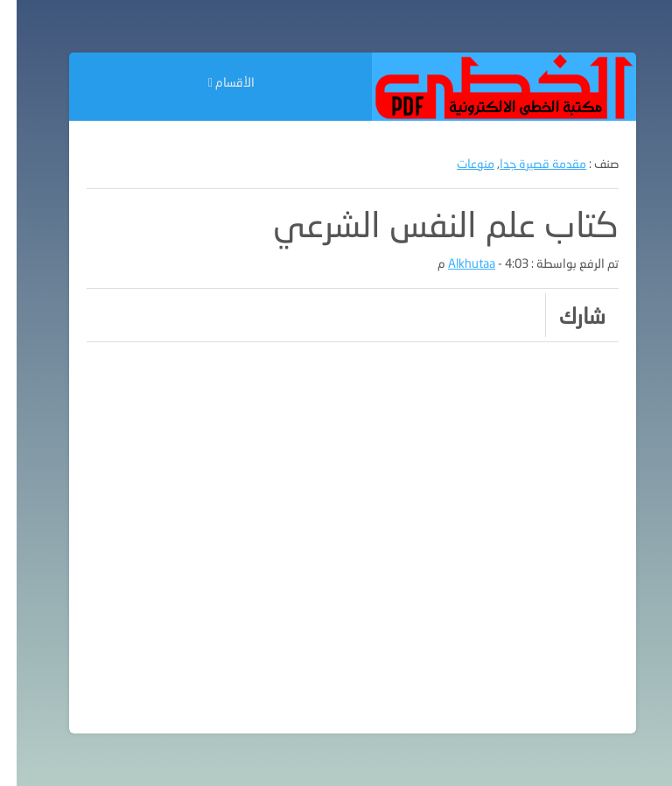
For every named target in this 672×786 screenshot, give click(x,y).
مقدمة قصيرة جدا (526, 163)
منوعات (459, 163)
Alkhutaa (455, 263)
